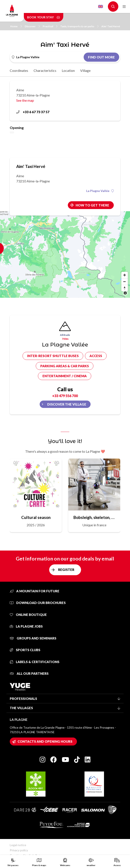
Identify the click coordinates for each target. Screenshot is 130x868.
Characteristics (45, 70)
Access (96, 356)
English (101, 6)
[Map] (65, 254)
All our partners (29, 673)
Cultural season (36, 517)
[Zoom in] (125, 275)
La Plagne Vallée (100, 191)
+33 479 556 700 (65, 396)
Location (68, 70)
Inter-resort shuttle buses (53, 356)
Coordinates (19, 70)
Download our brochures (38, 603)
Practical (50, 26)
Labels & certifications (35, 662)
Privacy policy (19, 850)
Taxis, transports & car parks (79, 26)
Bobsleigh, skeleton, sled (94, 517)
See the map (25, 100)
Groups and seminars (33, 638)
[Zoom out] (125, 282)
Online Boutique (28, 615)
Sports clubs (25, 650)
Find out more (101, 57)
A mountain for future (35, 591)
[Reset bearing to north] (125, 288)
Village (85, 70)
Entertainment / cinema (65, 376)
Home (16, 26)
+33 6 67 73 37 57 (33, 112)
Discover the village (67, 404)
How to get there (92, 205)
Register (66, 570)
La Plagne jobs (26, 626)
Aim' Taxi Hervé (111, 26)
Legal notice (18, 845)
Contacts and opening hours (45, 741)
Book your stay (44, 17)
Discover (32, 26)
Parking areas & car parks (65, 366)
